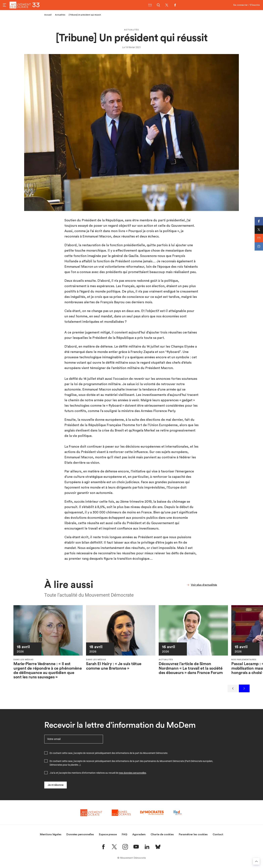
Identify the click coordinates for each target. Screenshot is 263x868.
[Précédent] (233, 688)
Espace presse (108, 834)
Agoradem (139, 834)
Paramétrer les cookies (193, 834)
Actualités (60, 15)
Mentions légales (51, 834)
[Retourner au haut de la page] (256, 861)
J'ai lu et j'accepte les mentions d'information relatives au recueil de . (98, 773)
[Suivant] (244, 688)
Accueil (48, 15)
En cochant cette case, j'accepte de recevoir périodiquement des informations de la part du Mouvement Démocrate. (109, 753)
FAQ (125, 834)
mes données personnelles (132, 773)
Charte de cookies (162, 834)
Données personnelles (80, 834)
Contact (218, 834)
